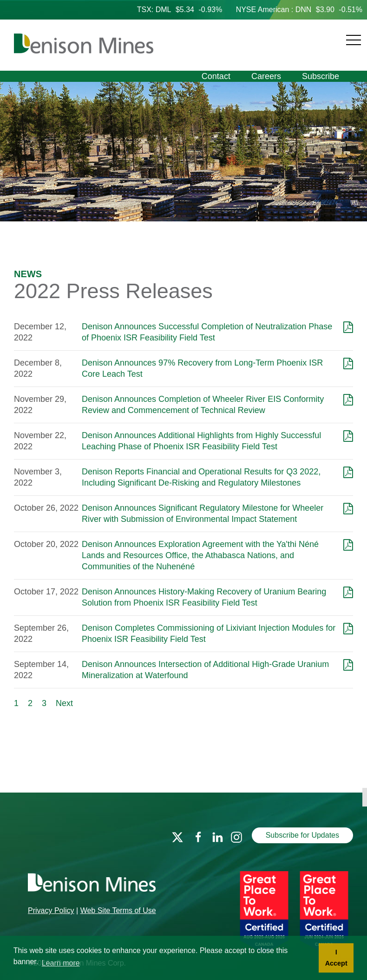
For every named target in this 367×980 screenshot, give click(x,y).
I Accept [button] (336, 958)
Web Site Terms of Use (118, 910)
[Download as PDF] (348, 327)
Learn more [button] (61, 963)
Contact (216, 76)
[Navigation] (258, 35)
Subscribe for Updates (302, 835)
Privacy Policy (51, 910)
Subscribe (321, 76)
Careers (266, 76)
